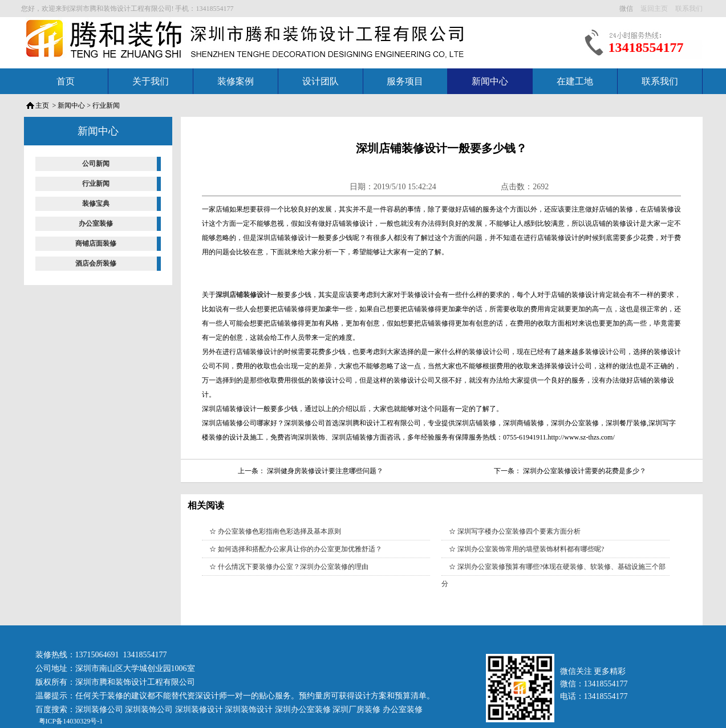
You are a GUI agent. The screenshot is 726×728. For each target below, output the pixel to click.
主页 (42, 105)
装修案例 (236, 81)
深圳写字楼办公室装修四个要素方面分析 (519, 531)
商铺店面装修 (96, 243)
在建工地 (575, 81)
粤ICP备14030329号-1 (70, 721)
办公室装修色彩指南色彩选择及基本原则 (279, 531)
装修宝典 (96, 204)
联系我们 (660, 81)
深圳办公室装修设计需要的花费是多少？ (585, 471)
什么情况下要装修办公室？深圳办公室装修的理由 (293, 567)
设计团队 (321, 81)
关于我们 (151, 81)
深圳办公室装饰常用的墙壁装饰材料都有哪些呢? (531, 549)
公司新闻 (96, 164)
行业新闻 (106, 105)
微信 (627, 9)
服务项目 (405, 81)
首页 (66, 81)
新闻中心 (490, 81)
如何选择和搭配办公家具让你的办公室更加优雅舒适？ (300, 549)
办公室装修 (96, 223)
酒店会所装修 (96, 263)
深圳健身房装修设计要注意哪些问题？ (325, 471)
